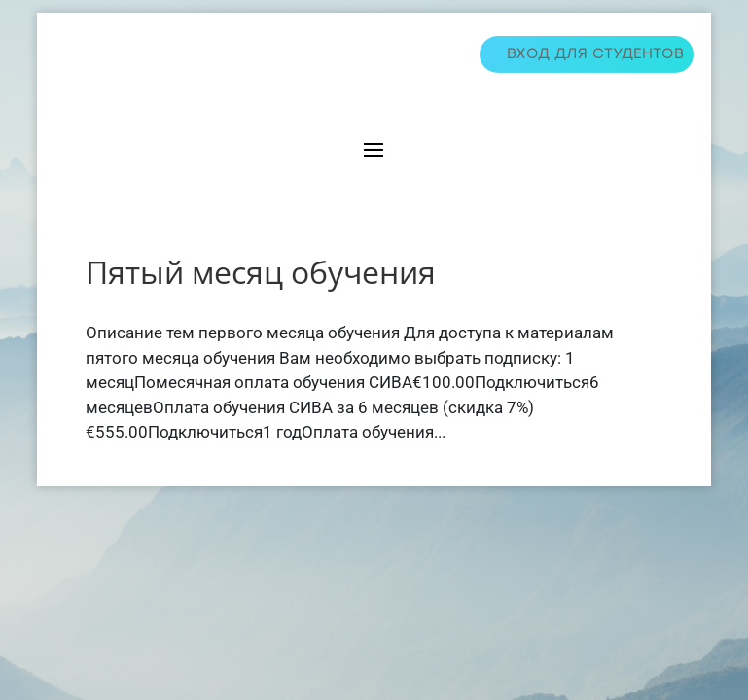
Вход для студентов (595, 54)
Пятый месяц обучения (261, 272)
